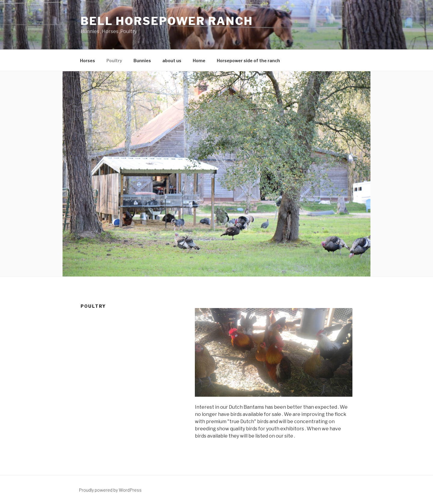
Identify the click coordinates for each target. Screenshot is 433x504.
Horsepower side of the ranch (248, 61)
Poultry (114, 61)
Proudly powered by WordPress (110, 490)
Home (199, 61)
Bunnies (142, 61)
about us (172, 61)
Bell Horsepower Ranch (167, 21)
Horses (88, 61)
